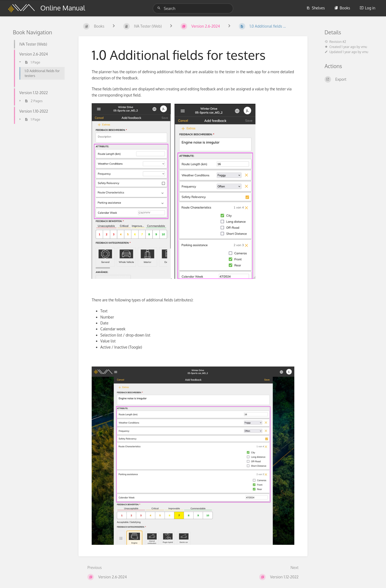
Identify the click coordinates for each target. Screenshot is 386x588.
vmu (364, 47)
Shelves (316, 8)
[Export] (349, 79)
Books (342, 8)
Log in (368, 8)
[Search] (160, 8)
